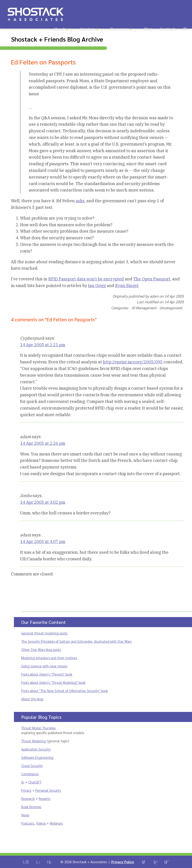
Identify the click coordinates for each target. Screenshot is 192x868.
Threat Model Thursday (38, 728)
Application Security (36, 749)
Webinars (56, 823)
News (25, 815)
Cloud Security (32, 765)
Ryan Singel (127, 286)
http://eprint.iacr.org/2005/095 (133, 362)
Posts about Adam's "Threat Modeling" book (53, 682)
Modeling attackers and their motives (49, 658)
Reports (44, 798)
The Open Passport (152, 279)
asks (80, 201)
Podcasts (28, 823)
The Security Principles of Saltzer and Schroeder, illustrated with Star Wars (76, 641)
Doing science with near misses (44, 666)
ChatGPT (35, 782)
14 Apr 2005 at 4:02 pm (43, 502)
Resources (119, 29)
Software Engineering (37, 757)
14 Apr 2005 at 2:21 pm (43, 345)
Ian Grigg (97, 286)
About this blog (32, 699)
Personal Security (48, 790)
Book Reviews (31, 807)
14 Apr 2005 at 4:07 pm (43, 542)
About (59, 29)
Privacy (26, 790)
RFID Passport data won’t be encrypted (86, 279)
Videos (41, 823)
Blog (148, 29)
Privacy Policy (123, 862)
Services (88, 29)
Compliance (30, 774)
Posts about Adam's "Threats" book (47, 674)
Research (28, 798)
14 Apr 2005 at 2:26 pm (43, 443)
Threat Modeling (34, 741)
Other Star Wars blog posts (41, 649)
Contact (168, 29)
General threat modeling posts (44, 633)
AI (23, 782)
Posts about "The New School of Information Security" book (65, 691)
